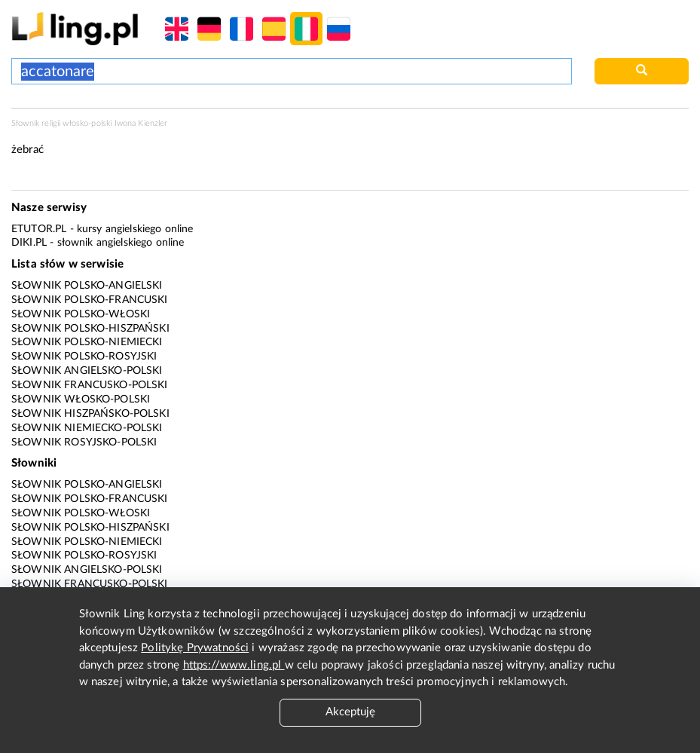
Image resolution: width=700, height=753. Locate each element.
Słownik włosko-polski (81, 399)
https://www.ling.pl (234, 665)
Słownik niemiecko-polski (87, 428)
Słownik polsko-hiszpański (90, 329)
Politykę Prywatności (195, 648)
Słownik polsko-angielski (87, 286)
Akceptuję (350, 712)
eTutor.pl (39, 229)
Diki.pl (29, 243)
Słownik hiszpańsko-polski (90, 414)
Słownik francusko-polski (90, 385)
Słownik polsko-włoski (81, 314)
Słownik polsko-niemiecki (87, 342)
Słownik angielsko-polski (87, 371)
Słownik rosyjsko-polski (84, 442)
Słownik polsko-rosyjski (84, 357)
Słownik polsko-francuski (90, 300)
